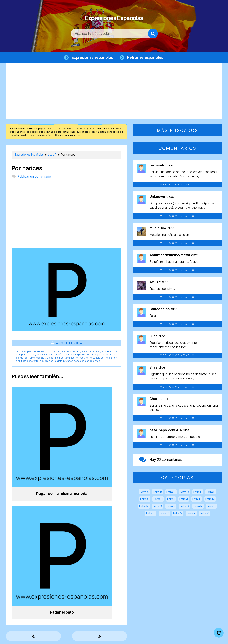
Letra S (211, 507)
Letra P (171, 507)
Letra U (164, 514)
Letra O (157, 507)
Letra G (145, 500)
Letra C (171, 493)
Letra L (197, 500)
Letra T (151, 514)
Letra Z (204, 514)
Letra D (184, 493)
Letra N (144, 507)
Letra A (144, 493)
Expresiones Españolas (114, 16)
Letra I (171, 500)
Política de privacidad (126, 638)
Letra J (184, 500)
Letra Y (191, 514)
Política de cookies (164, 638)
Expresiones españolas (92, 58)
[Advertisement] (114, 92)
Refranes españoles (146, 58)
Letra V (178, 514)
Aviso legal (95, 638)
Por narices (27, 169)
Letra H (158, 500)
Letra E (198, 493)
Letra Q (184, 507)
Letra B (157, 493)
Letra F (211, 493)
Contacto (192, 638)
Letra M (210, 500)
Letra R (198, 507)
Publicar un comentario (34, 177)
